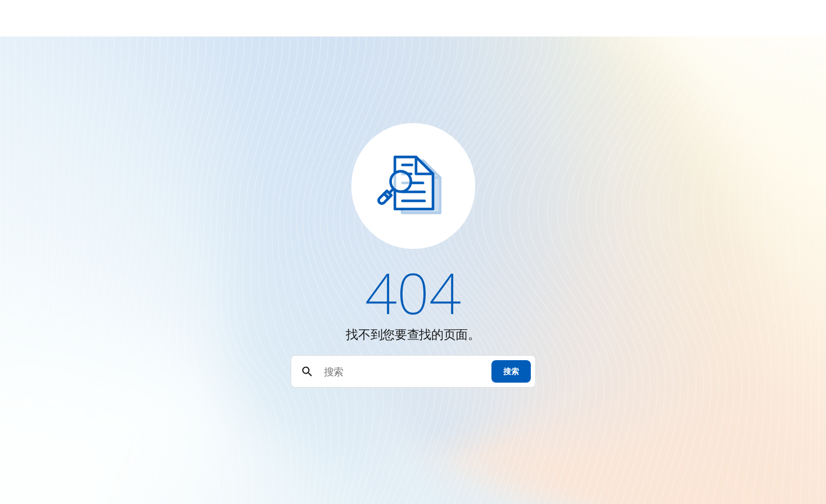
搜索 (511, 371)
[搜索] (403, 372)
